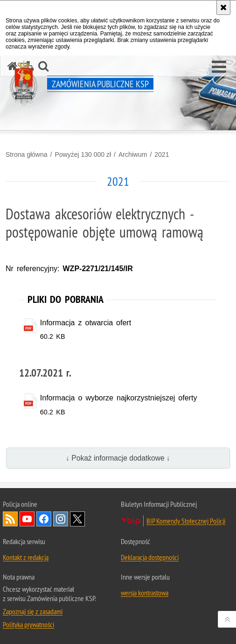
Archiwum (133, 154)
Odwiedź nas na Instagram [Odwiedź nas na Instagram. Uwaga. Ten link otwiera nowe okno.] (61, 519)
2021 (162, 154)
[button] (219, 67)
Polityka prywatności (28, 624)
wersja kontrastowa (145, 593)
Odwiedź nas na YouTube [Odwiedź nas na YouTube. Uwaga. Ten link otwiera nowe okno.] (27, 519)
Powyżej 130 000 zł (83, 154)
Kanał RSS (10, 519)
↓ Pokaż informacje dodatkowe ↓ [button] (118, 458)
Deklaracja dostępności (150, 557)
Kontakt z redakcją (26, 557)
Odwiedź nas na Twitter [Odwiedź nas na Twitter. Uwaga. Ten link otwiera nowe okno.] (77, 519)
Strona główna (27, 154)
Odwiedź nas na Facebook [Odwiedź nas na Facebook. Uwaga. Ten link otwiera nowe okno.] (44, 519)
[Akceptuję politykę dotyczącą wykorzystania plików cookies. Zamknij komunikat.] (223, 7)
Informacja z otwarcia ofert (86, 323)
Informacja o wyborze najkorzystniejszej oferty (119, 398)
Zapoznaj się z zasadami (33, 611)
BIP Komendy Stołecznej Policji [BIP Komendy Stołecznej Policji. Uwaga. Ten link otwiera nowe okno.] (186, 521)
